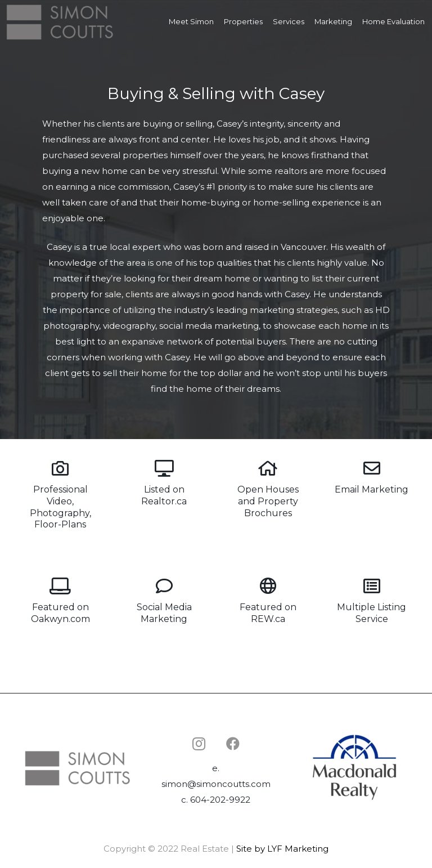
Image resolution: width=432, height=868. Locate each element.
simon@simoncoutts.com (216, 784)
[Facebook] (233, 744)
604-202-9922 (220, 800)
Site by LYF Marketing (282, 849)
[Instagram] (199, 744)
